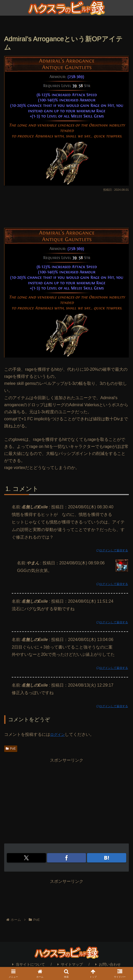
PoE (11, 749)
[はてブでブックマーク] (107, 858)
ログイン (59, 734)
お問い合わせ (108, 964)
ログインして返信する (109, 550)
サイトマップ (70, 964)
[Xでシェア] (26, 858)
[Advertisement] (66, 208)
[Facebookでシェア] (67, 858)
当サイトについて (29, 964)
